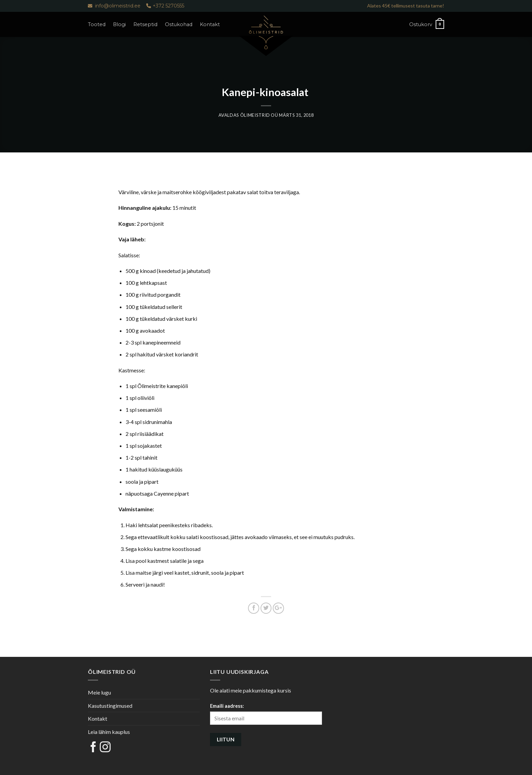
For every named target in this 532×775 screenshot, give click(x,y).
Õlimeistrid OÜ (259, 115)
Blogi (119, 24)
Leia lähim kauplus (109, 732)
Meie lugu (99, 692)
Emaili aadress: (227, 706)
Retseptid (145, 24)
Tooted (97, 24)
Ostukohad (179, 24)
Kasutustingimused (110, 706)
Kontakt (210, 24)
